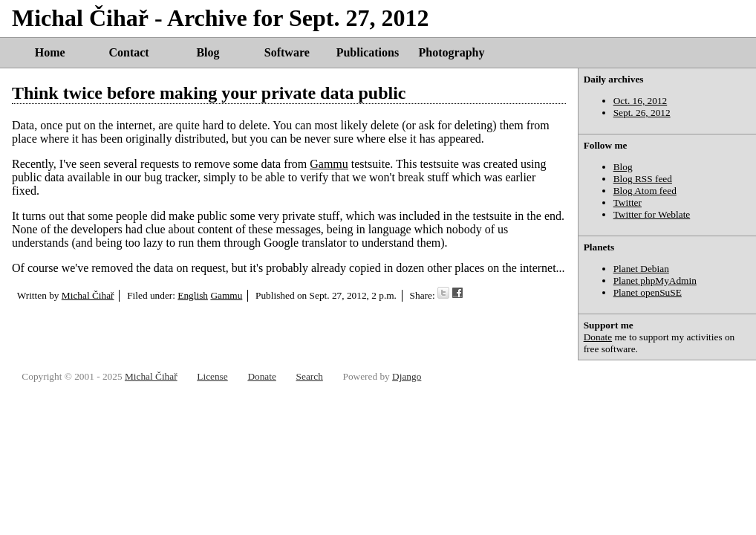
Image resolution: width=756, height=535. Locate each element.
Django (407, 376)
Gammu (329, 164)
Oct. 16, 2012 (641, 101)
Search (310, 376)
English (193, 295)
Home (50, 52)
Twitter (628, 202)
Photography (452, 52)
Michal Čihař (88, 295)
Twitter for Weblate (652, 214)
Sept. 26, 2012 (642, 113)
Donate (598, 337)
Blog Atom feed (645, 191)
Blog (208, 52)
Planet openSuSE (648, 292)
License (212, 376)
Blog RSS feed (643, 179)
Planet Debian (641, 269)
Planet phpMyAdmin (655, 281)
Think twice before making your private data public (209, 93)
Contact (128, 52)
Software (287, 52)
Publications (368, 52)
